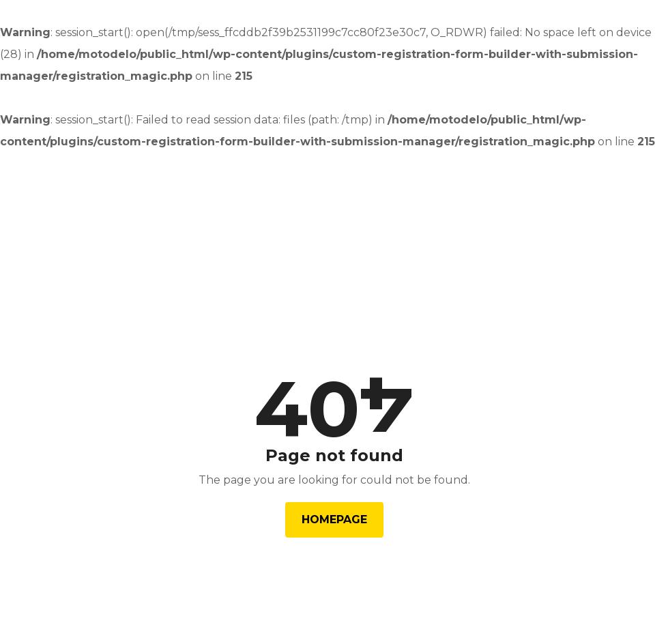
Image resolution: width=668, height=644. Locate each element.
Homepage (334, 519)
